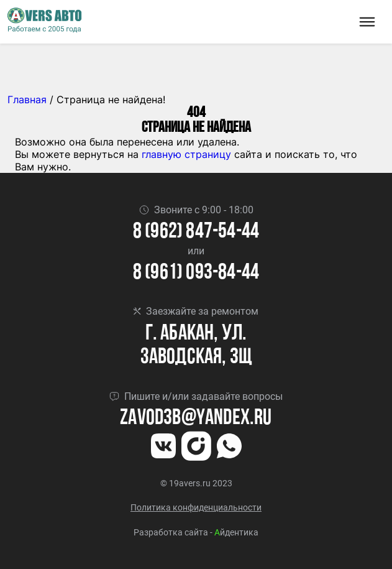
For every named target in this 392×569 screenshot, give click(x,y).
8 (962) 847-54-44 (196, 232)
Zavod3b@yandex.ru (196, 419)
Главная (27, 99)
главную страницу (186, 154)
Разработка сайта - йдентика (196, 532)
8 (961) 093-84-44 (196, 273)
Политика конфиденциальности (196, 507)
